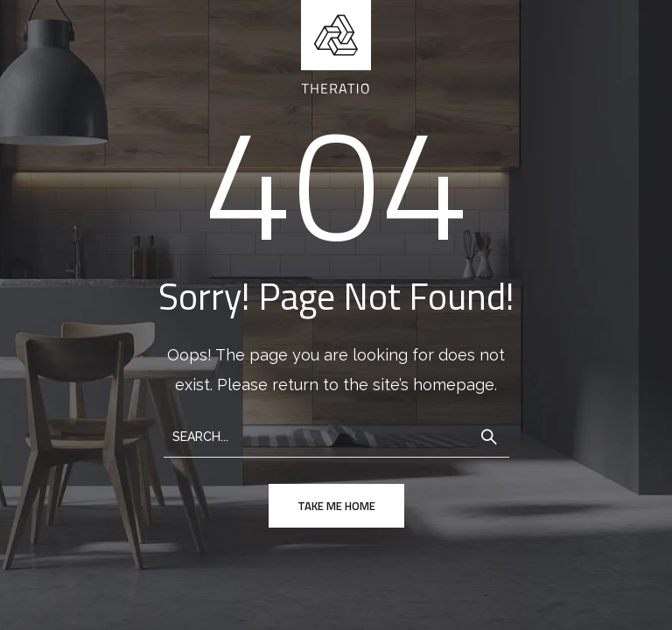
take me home (336, 506)
